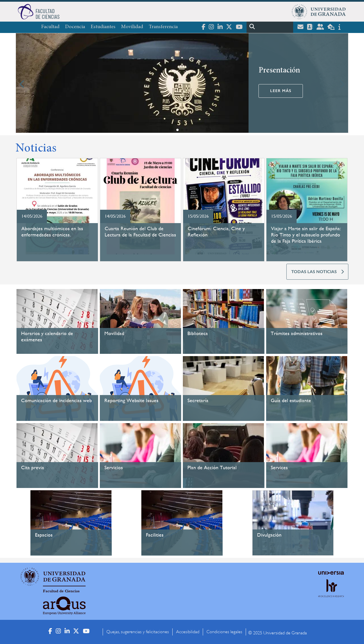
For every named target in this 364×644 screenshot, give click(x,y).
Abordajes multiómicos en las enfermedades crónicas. (52, 231)
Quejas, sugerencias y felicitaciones (138, 632)
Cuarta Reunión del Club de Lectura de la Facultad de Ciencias (140, 231)
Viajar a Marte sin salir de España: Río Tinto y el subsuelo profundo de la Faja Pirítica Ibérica (306, 235)
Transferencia (163, 27)
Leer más (281, 91)
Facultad (50, 27)
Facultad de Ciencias (61, 591)
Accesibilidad (188, 632)
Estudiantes (103, 27)
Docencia (75, 27)
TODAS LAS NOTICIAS (314, 272)
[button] (177, 130)
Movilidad (132, 27)
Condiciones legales (224, 632)
